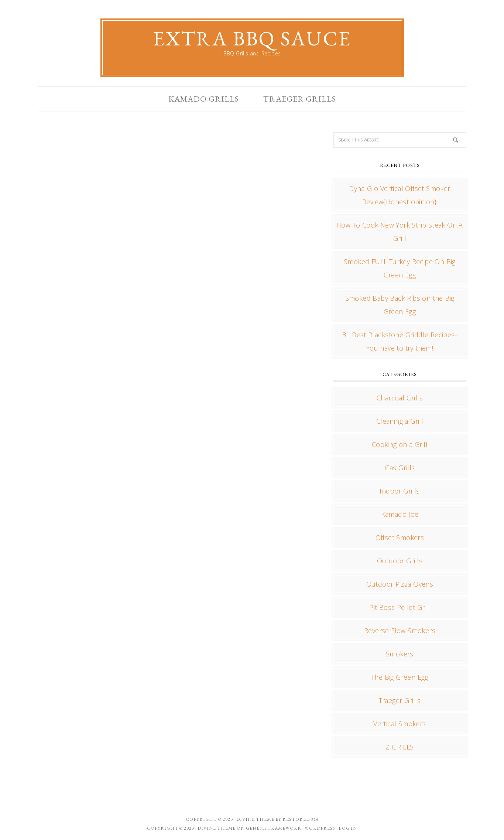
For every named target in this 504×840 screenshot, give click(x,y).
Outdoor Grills (400, 561)
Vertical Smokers (400, 724)
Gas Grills (400, 468)
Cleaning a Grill (400, 421)
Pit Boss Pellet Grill (400, 607)
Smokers (400, 654)
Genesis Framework (274, 828)
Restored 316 (301, 819)
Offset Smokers (400, 537)
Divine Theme (217, 828)
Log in (348, 828)
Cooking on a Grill (400, 444)
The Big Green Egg (400, 677)
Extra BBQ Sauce (252, 38)
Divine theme (255, 819)
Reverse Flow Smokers (400, 631)
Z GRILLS (400, 747)
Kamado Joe (400, 514)
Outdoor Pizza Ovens (400, 584)
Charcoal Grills (400, 398)
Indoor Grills (400, 491)
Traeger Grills (400, 700)
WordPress (320, 828)
